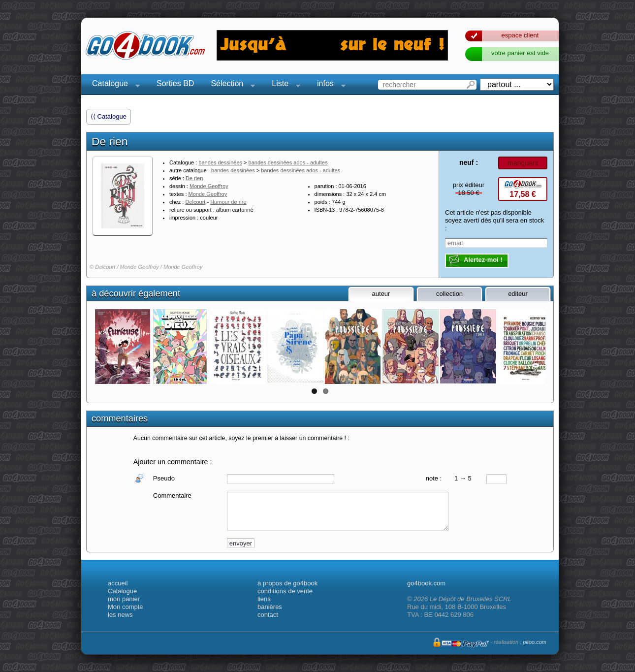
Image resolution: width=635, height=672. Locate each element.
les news (120, 615)
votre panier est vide (520, 53)
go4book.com (426, 583)
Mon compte (126, 607)
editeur (518, 294)
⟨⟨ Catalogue (109, 116)
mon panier (124, 599)
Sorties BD (175, 83)
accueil (118, 583)
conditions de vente (285, 591)
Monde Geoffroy (209, 186)
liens (264, 599)
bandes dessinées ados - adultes (288, 162)
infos (328, 85)
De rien (194, 178)
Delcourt (195, 202)
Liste (283, 85)
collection (449, 294)
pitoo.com (535, 642)
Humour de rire (228, 202)
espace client (520, 35)
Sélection (230, 85)
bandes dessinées (220, 162)
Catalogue (113, 85)
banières (270, 607)
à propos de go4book (287, 583)
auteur (381, 294)
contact (268, 615)
